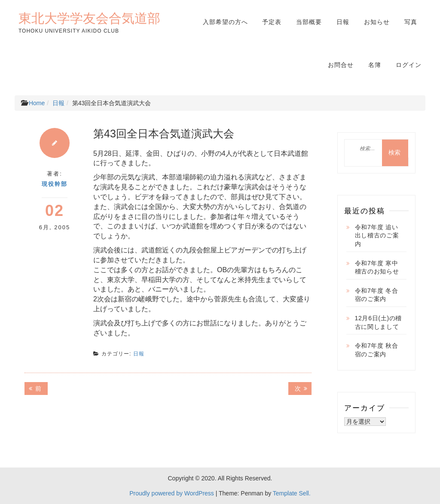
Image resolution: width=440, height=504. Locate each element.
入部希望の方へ (225, 22)
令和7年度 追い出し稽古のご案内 (377, 235)
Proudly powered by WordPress (172, 493)
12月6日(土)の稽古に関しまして (379, 322)
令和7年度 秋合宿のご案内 (377, 350)
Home (37, 103)
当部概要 (309, 22)
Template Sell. (292, 493)
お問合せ (341, 65)
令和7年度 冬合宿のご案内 (377, 295)
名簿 (375, 65)
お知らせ (377, 22)
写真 (411, 22)
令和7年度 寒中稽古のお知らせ (377, 267)
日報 (343, 22)
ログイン (409, 65)
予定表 (272, 22)
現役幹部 (55, 184)
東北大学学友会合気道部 (89, 18)
